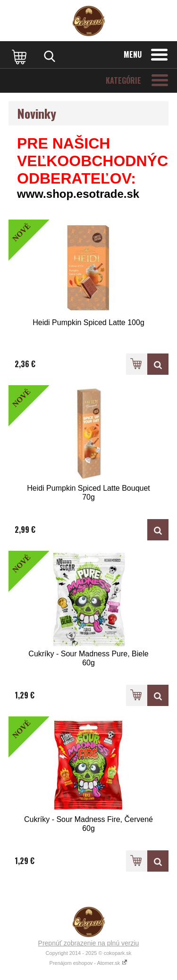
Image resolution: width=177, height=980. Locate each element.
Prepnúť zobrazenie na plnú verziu (89, 943)
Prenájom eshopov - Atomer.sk (89, 963)
